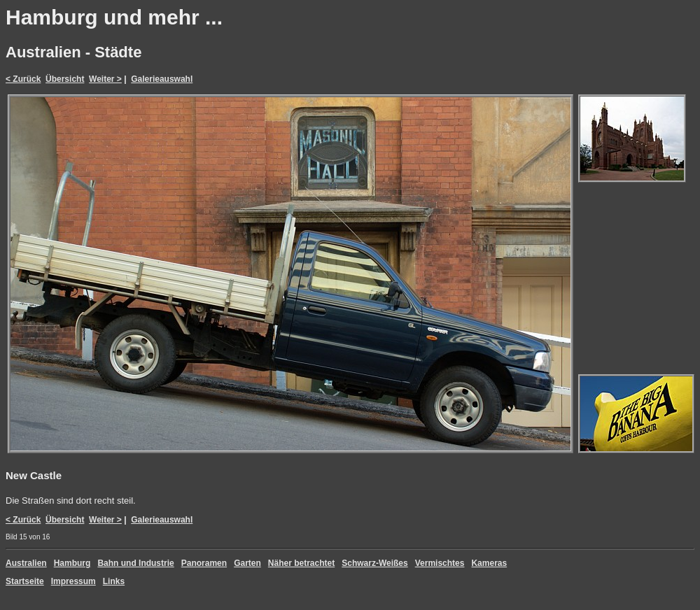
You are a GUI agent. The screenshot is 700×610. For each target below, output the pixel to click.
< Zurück (23, 79)
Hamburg (72, 563)
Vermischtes (440, 563)
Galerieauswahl (162, 79)
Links (114, 581)
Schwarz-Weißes (374, 563)
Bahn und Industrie (135, 563)
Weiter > (105, 79)
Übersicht (65, 79)
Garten (247, 563)
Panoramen (204, 563)
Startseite (25, 581)
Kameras (489, 563)
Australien (26, 563)
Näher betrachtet (301, 563)
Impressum (73, 581)
